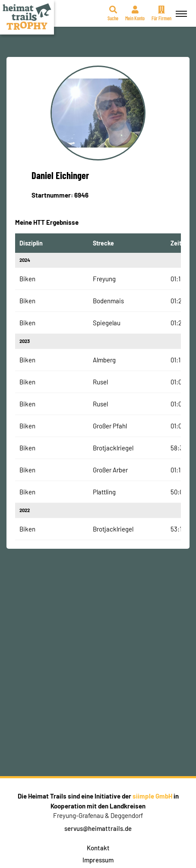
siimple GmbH (152, 796)
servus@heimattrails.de (98, 828)
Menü (180, 9)
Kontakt (98, 848)
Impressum (98, 860)
